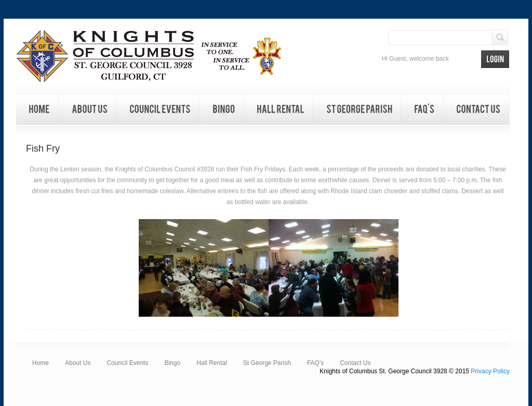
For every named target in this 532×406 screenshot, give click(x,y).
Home (41, 363)
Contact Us (355, 363)
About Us (78, 363)
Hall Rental (212, 363)
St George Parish (267, 363)
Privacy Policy (490, 371)
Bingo (172, 363)
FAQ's (315, 363)
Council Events (127, 363)
